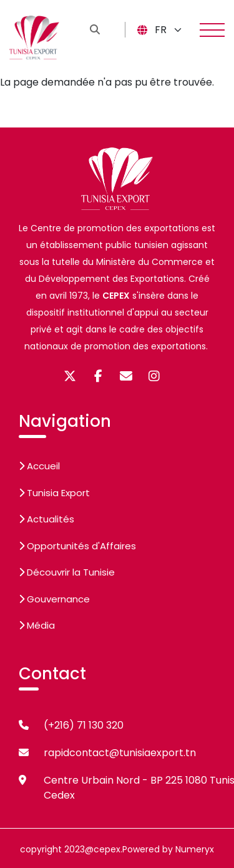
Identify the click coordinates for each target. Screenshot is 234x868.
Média (37, 625)
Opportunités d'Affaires (77, 546)
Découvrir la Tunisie (67, 572)
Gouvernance (54, 599)
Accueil (39, 466)
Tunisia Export (54, 493)
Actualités (46, 519)
